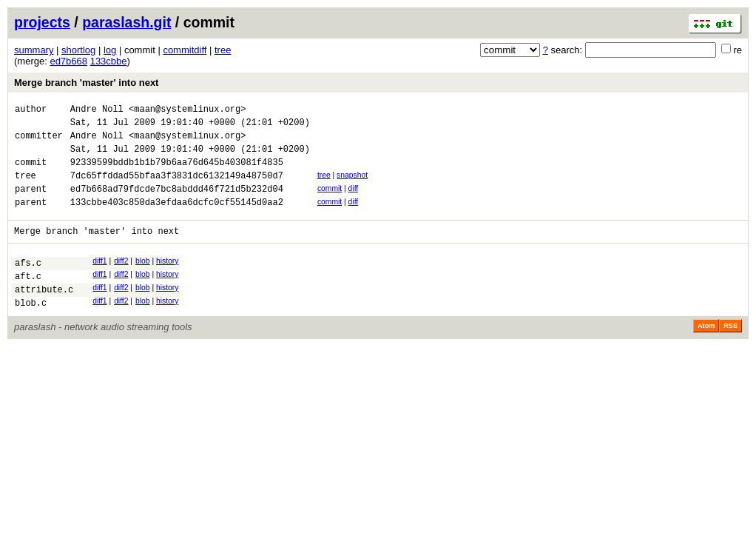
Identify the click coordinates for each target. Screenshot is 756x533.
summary (34, 50)
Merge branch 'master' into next (86, 83)
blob (143, 281)
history (167, 281)
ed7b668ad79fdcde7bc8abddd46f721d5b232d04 (177, 204)
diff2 (121, 281)
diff (354, 202)
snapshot (352, 186)
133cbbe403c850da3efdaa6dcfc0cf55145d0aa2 (177, 219)
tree (223, 50)
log (110, 50)
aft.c (28, 300)
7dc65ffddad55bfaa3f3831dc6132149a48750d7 (177, 188)
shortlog (78, 50)
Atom (706, 355)
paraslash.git (126, 22)
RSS (730, 355)
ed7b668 (68, 61)
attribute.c (44, 316)
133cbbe (109, 61)
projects (42, 22)
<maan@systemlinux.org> (187, 111)
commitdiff (185, 50)
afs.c (28, 285)
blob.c (31, 331)
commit (330, 202)
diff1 (99, 281)
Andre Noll (97, 111)
